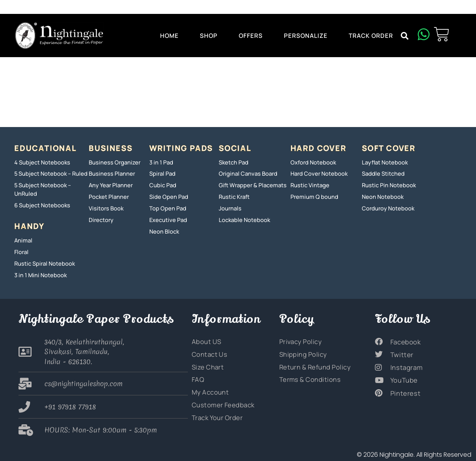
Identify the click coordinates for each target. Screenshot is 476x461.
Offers (251, 36)
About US (205, 338)
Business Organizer (112, 162)
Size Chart (206, 363)
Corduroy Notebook (386, 207)
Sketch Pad (233, 162)
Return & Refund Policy (312, 363)
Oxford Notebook (312, 162)
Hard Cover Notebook (317, 174)
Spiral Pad (162, 174)
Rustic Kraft (234, 196)
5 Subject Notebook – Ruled (49, 174)
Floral (21, 250)
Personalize (306, 36)
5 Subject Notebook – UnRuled (41, 189)
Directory (100, 218)
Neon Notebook (381, 196)
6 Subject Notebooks (41, 204)
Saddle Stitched (382, 174)
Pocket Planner (108, 196)
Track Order (371, 36)
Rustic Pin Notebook (387, 185)
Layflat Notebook (384, 162)
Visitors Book (105, 207)
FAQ (197, 375)
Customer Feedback (220, 400)
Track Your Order (215, 412)
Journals (229, 207)
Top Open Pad (166, 207)
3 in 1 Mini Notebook (39, 272)
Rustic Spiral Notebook (42, 261)
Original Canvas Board (246, 174)
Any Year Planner (110, 185)
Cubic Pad (162, 185)
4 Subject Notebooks (40, 162)
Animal (23, 239)
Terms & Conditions (307, 375)
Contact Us (208, 351)
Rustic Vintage (309, 185)
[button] (405, 36)
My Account (208, 388)
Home (169, 36)
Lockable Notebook (242, 218)
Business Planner (110, 174)
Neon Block (163, 230)
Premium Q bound (312, 196)
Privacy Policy (299, 338)
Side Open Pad (167, 196)
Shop (209, 36)
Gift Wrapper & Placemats (251, 185)
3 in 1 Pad (161, 162)
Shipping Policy (301, 351)
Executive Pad (167, 218)
